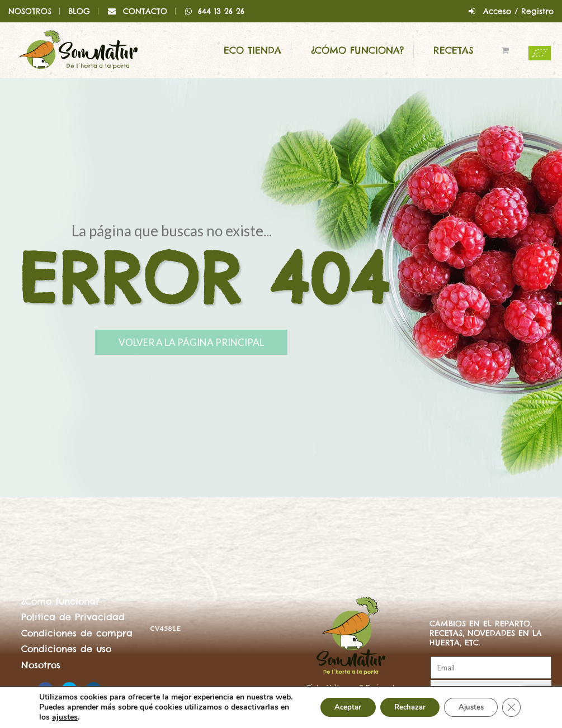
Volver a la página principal (231, 344)
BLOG (79, 11)
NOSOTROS (30, 11)
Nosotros (41, 665)
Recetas (454, 50)
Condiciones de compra (77, 633)
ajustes (75, 717)
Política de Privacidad (73, 617)
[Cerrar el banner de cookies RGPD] (511, 702)
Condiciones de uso (66, 649)
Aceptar (329, 702)
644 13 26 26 (214, 11)
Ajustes (466, 702)
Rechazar (398, 702)
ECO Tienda (252, 50)
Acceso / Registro (518, 11)
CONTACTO (145, 11)
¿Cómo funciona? (357, 50)
